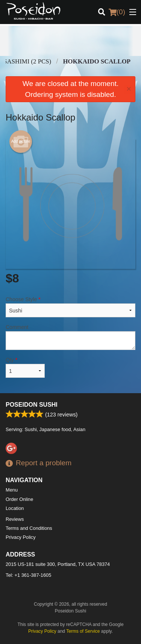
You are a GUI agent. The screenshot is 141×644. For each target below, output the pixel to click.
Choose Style (70, 307)
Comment (70, 337)
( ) (117, 12)
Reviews (15, 519)
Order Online (19, 499)
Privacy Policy (21, 537)
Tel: (28, 575)
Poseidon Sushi (32, 405)
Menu (12, 490)
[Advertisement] (70, 41)
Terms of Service (83, 631)
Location (15, 508)
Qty (25, 367)
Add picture (21, 142)
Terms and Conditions (29, 528)
